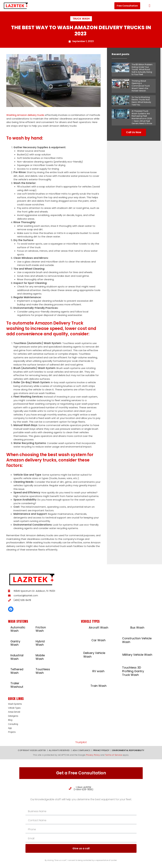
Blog (10, 720)
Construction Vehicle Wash (137, 640)
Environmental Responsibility (128, 750)
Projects (12, 732)
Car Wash (98, 640)
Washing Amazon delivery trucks (25, 115)
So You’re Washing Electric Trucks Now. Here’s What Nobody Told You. (141, 101)
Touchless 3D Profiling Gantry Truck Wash (133, 671)
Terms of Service (114, 755)
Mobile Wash (40, 657)
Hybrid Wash (40, 643)
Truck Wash (81, 19)
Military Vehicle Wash (137, 655)
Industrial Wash (17, 657)
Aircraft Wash (98, 628)
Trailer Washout (17, 685)
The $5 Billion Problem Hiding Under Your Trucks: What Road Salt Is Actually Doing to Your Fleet (142, 69)
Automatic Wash (18, 629)
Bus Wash (137, 628)
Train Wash (98, 686)
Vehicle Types (14, 708)
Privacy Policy (101, 750)
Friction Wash (41, 629)
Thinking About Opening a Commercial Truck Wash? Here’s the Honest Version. (141, 86)
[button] (150, 6)
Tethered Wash (17, 671)
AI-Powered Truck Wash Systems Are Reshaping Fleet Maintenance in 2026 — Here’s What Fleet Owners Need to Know (142, 117)
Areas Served (14, 712)
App (10, 728)
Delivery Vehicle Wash (94, 655)
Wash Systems (15, 704)
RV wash (98, 671)
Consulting (13, 724)
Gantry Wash (15, 643)
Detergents (13, 716)
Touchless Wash (43, 671)
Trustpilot (81, 742)
